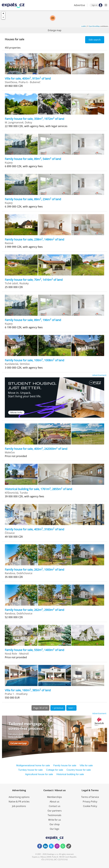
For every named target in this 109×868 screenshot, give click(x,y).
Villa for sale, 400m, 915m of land (28, 78)
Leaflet (84, 26)
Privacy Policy (90, 802)
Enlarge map (55, 30)
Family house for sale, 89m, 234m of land (33, 199)
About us (54, 802)
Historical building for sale (70, 774)
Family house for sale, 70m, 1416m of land (34, 280)
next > (71, 708)
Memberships (54, 797)
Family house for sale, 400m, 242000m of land (36, 449)
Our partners (55, 811)
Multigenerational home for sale (33, 765)
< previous (58, 708)
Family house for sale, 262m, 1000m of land (34, 570)
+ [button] (3, 14)
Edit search (95, 40)
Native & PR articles (19, 802)
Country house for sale (79, 770)
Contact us (55, 806)
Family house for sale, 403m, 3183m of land (34, 529)
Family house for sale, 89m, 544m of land (33, 159)
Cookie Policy (90, 806)
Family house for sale (65, 765)
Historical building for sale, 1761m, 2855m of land (38, 489)
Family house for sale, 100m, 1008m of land (34, 360)
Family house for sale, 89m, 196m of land (33, 320)
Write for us (55, 820)
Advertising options (19, 797)
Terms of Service (90, 797)
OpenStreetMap (94, 26)
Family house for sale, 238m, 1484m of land (34, 239)
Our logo (54, 829)
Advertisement (99, 375)
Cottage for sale (55, 770)
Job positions (19, 806)
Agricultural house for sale (39, 774)
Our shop (55, 824)
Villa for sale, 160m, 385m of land (28, 690)
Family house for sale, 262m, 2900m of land (34, 610)
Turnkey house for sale (30, 770)
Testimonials (54, 815)
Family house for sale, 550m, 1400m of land (34, 650)
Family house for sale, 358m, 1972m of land (34, 119)
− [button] (3, 17)
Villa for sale (86, 765)
